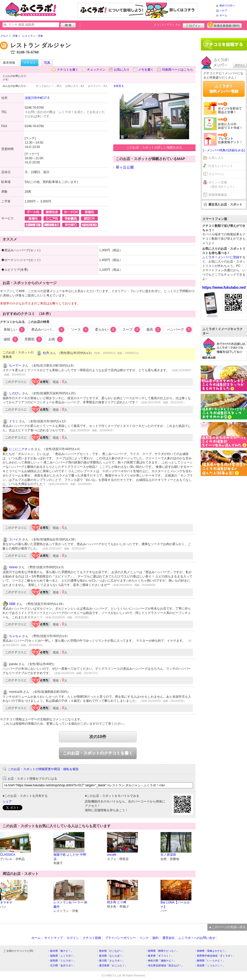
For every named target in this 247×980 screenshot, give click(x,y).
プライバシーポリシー (120, 938)
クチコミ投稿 (92, 938)
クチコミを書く (68, 70)
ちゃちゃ (15, 636)
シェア (7, 801)
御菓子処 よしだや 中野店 (70, 857)
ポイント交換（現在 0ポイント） (222, 185)
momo (13, 567)
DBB (12, 604)
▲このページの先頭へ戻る (227, 927)
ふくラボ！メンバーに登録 (221, 257)
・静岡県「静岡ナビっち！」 (162, 951)
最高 (154, 330)
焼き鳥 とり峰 (117, 902)
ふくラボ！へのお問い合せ (197, 938)
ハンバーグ (179, 330)
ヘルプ (223, 10)
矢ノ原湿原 (168, 855)
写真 (47, 63)
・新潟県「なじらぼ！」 (111, 956)
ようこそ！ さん (167, 25)
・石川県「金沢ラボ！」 (62, 965)
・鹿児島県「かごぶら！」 (112, 965)
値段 (11, 339)
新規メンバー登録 (224, 25)
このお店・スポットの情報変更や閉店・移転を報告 (43, 769)
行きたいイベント (221, 166)
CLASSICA (8, 855)
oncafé (112, 855)
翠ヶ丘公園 (125, 167)
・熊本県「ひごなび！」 (111, 951)
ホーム (223, 15)
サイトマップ (54, 938)
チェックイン (96, 70)
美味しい (14, 330)
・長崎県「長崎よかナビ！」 (211, 951)
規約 (155, 938)
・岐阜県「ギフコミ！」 (160, 956)
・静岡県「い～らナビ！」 (210, 961)
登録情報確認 (218, 195)
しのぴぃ (15, 393)
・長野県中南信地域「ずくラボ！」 (215, 956)
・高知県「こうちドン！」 (210, 965)
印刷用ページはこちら (178, 70)
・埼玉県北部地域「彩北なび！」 (165, 965)
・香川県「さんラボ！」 (111, 961)
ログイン (194, 25)
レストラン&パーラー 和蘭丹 (70, 905)
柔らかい (105, 330)
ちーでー (15, 366)
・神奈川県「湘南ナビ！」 (161, 961)
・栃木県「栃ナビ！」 (60, 951)
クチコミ (30, 63)
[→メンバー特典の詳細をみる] (224, 150)
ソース (80, 330)
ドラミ (14, 421)
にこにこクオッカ (21, 449)
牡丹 (46, 353)
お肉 (56, 339)
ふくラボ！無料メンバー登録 (224, 89)
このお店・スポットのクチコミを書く (98, 753)
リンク (144, 938)
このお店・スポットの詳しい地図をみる (154, 147)
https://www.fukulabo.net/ (224, 287)
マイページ (216, 174)
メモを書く (146, 70)
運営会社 (169, 938)
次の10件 (98, 737)
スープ (131, 330)
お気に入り (122, 70)
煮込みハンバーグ (48, 330)
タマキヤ (6, 902)
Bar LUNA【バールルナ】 (175, 905)
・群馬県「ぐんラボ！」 (62, 961)
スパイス (15, 539)
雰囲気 (33, 339)
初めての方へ (227, 6)
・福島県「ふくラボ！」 (62, 956)
